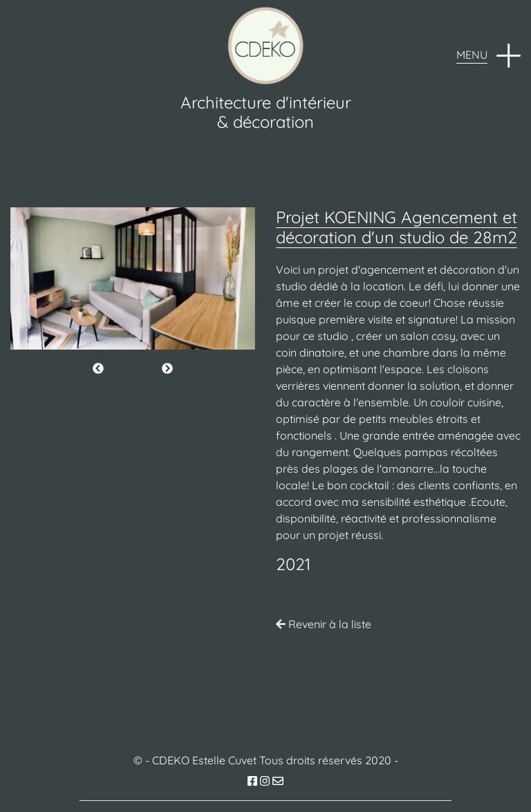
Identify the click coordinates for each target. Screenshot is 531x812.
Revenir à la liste (324, 624)
